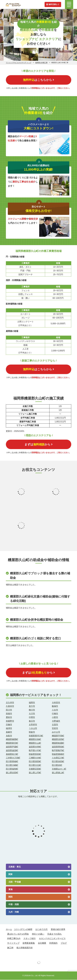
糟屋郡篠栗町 (12, 740)
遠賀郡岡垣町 (58, 747)
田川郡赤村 (57, 765)
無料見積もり (53, 4)
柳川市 (32, 710)
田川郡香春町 (12, 762)
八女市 (55, 710)
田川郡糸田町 (58, 762)
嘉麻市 (9, 732)
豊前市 (9, 717)
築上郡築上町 (58, 773)
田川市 (9, 710)
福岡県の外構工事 (41, 63)
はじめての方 (42, 929)
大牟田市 (56, 703)
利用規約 (53, 943)
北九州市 (10, 703)
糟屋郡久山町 (35, 743)
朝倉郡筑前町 (35, 754)
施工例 (10, 948)
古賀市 (55, 725)
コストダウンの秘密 (23, 929)
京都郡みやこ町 (59, 769)
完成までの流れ (54, 934)
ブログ (64, 943)
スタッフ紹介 (30, 939)
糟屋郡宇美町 (58, 736)
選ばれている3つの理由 (18, 934)
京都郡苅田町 (35, 769)
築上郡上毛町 (35, 773)
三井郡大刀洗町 (13, 758)
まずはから (38, 444)
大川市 (32, 714)
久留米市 (10, 706)
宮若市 (55, 729)
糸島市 (9, 736)
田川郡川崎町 (12, 765)
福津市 (9, 729)
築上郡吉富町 (12, 773)
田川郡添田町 (35, 762)
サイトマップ (13, 943)
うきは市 (33, 729)
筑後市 (9, 714)
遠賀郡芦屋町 (12, 747)
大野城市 (56, 721)
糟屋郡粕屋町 (58, 743)
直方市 (32, 706)
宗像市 (9, 725)
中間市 (32, 717)
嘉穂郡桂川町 (12, 754)
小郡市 (55, 717)
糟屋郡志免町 (35, 740)
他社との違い (38, 934)
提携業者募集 (29, 943)
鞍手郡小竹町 (35, 751)
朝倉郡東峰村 (58, 754)
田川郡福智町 (12, 769)
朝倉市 (32, 732)
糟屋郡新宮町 (12, 743)
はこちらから (39, 80)
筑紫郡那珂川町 (36, 736)
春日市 (32, 721)
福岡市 (32, 703)
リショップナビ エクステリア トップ (19, 63)
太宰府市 (33, 725)
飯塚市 (55, 706)
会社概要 (42, 943)
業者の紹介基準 (58, 929)
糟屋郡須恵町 (58, 740)
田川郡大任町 (35, 765)
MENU (69, 5)
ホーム (9, 929)
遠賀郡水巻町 (35, 747)
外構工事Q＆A (14, 939)
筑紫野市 (10, 721)
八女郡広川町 (58, 758)
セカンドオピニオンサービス (52, 939)
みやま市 (56, 732)
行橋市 (55, 714)
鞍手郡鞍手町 (58, 751)
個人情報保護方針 (25, 948)
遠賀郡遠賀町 (12, 751)
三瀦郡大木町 (35, 758)
